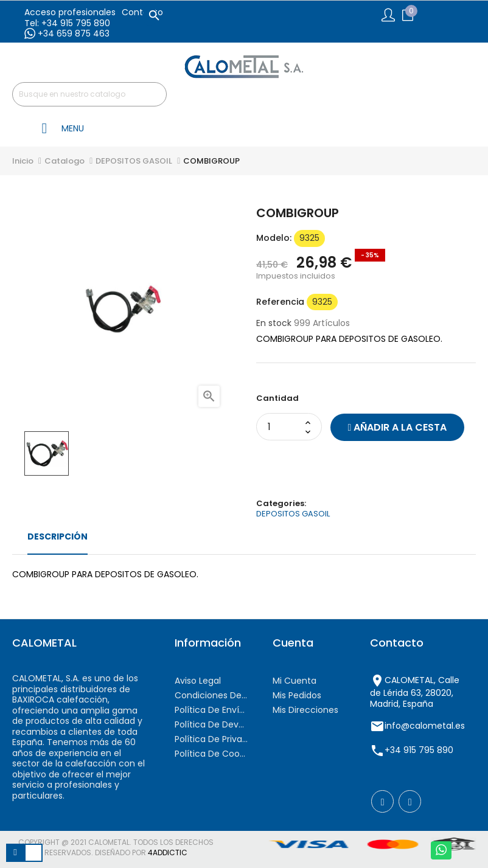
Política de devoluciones (211, 724)
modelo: (274, 238)
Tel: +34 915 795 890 (67, 23)
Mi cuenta (295, 681)
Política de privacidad (211, 739)
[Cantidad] (282, 427)
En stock (274, 324)
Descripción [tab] (58, 536)
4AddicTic (168, 852)
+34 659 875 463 (67, 33)
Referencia (280, 302)
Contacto (142, 12)
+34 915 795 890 (419, 750)
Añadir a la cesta (398, 427)
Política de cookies (211, 754)
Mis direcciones (305, 710)
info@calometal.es (425, 726)
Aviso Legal (198, 681)
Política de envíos (211, 710)
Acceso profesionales (70, 12)
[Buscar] (89, 94)
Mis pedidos (297, 695)
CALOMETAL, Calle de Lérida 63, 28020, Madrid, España (415, 692)
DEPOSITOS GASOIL (293, 514)
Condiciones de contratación (211, 695)
